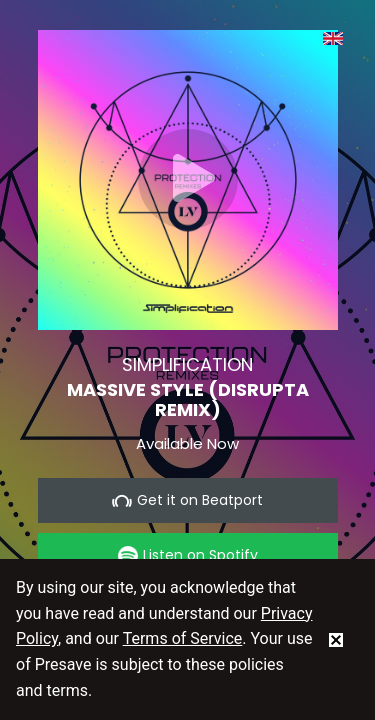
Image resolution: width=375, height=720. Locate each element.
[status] (336, 639)
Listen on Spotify (188, 555)
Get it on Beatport (187, 500)
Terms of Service (183, 638)
